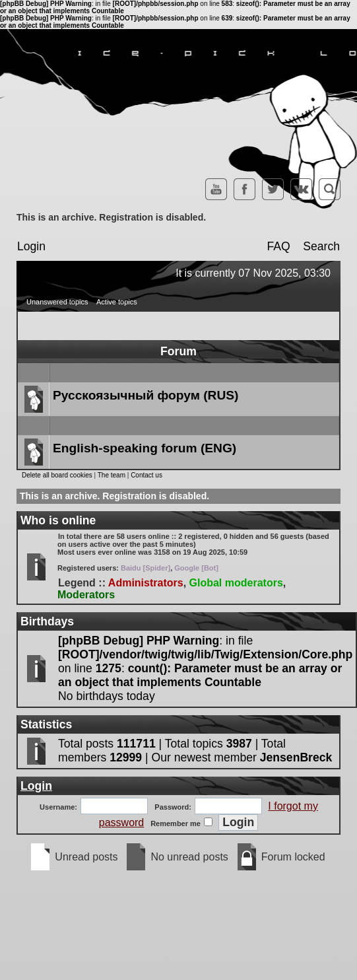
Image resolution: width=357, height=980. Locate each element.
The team (112, 475)
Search (321, 246)
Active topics (117, 302)
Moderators (86, 595)
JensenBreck (296, 757)
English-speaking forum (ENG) (145, 448)
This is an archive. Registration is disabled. (111, 217)
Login (31, 246)
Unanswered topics (57, 302)
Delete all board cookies (57, 475)
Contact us (146, 475)
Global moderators (236, 583)
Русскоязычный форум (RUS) (146, 395)
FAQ (278, 246)
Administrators (146, 583)
